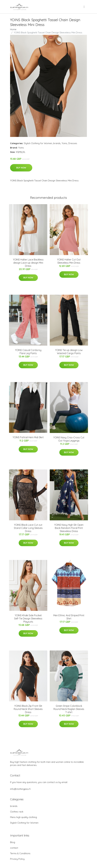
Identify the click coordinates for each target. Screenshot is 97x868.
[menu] (84, 7)
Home (13, 29)
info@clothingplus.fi (20, 789)
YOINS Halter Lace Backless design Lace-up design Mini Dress (28, 263)
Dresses (73, 143)
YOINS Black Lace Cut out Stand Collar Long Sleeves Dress (28, 528)
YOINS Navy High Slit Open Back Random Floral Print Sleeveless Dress (69, 528)
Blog (13, 842)
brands (57, 143)
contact (14, 848)
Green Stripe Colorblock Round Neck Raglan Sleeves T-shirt (69, 709)
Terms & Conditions (20, 853)
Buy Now (21, 168)
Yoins (64, 143)
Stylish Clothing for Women (38, 143)
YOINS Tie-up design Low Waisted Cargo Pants (69, 352)
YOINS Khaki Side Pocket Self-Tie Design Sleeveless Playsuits (28, 618)
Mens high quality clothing (23, 817)
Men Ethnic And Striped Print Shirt (69, 617)
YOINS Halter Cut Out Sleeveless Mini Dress (69, 261)
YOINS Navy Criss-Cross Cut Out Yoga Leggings (69, 439)
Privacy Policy (17, 859)
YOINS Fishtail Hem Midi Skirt (28, 437)
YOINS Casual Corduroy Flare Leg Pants (28, 352)
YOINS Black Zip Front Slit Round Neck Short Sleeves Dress (28, 709)
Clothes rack (17, 812)
